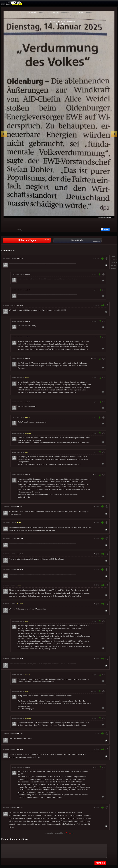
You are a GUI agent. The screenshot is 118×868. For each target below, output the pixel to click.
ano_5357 (27, 290)
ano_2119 (27, 475)
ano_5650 (27, 321)
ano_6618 (20, 569)
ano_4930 (27, 275)
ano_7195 (20, 659)
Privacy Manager (63, 24)
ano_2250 (20, 507)
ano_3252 (20, 734)
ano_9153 (20, 749)
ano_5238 (20, 258)
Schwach (13, 230)
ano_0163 (20, 305)
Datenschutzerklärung (57, 21)
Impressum (71, 21)
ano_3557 (20, 538)
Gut (5, 230)
